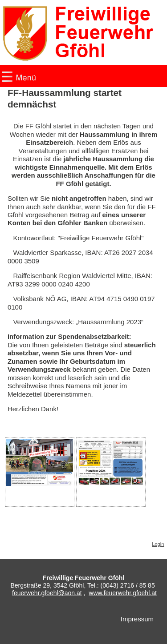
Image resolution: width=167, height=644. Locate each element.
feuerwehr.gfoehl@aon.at (47, 593)
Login (158, 544)
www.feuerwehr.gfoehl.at (123, 593)
